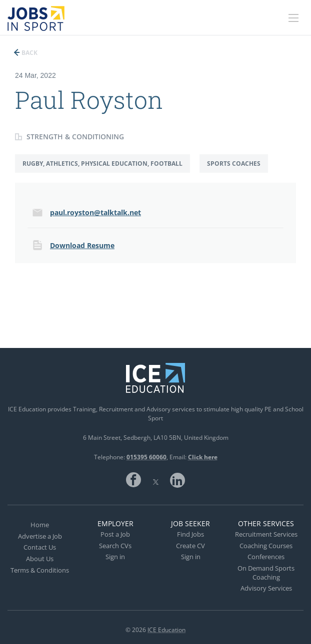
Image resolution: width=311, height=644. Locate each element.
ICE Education (166, 630)
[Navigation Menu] (293, 18)
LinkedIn (177, 480)
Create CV (190, 546)
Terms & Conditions (40, 570)
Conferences (266, 557)
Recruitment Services (266, 534)
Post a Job (115, 534)
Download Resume (82, 245)
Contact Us (40, 547)
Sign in (115, 557)
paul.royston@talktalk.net (95, 212)
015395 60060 (146, 457)
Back (29, 53)
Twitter (155, 480)
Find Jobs (190, 534)
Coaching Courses (266, 546)
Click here (203, 457)
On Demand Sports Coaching (266, 573)
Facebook (133, 480)
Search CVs (115, 546)
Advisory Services (266, 588)
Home (40, 525)
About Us (40, 559)
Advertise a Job (40, 536)
